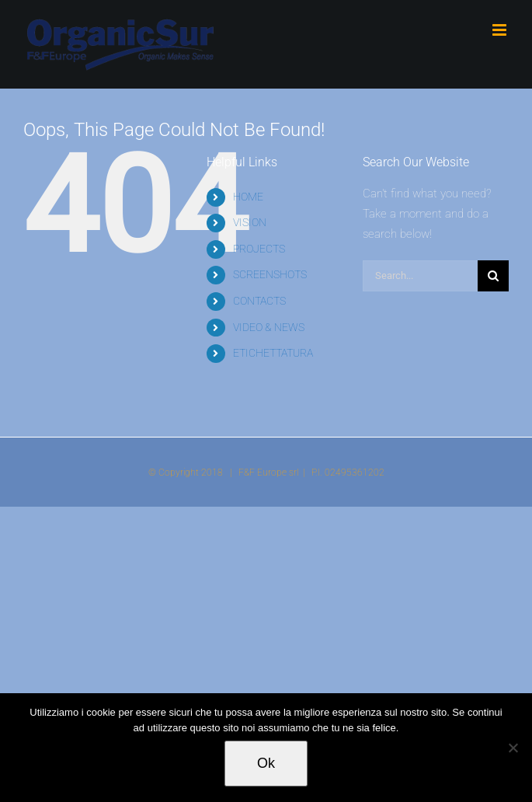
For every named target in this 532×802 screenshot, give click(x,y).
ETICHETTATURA (273, 353)
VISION (250, 222)
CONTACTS (259, 301)
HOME (248, 197)
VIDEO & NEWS (269, 327)
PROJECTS (259, 249)
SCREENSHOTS (270, 274)
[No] (513, 748)
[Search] (493, 276)
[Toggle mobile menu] (501, 30)
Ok (266, 763)
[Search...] (420, 276)
